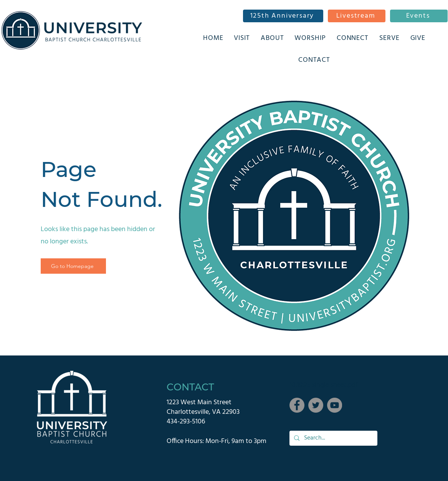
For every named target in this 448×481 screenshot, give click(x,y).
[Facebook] (297, 405)
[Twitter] (316, 405)
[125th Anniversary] (283, 16)
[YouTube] (335, 405)
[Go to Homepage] (73, 266)
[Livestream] (357, 16)
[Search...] (333, 438)
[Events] (419, 16)
